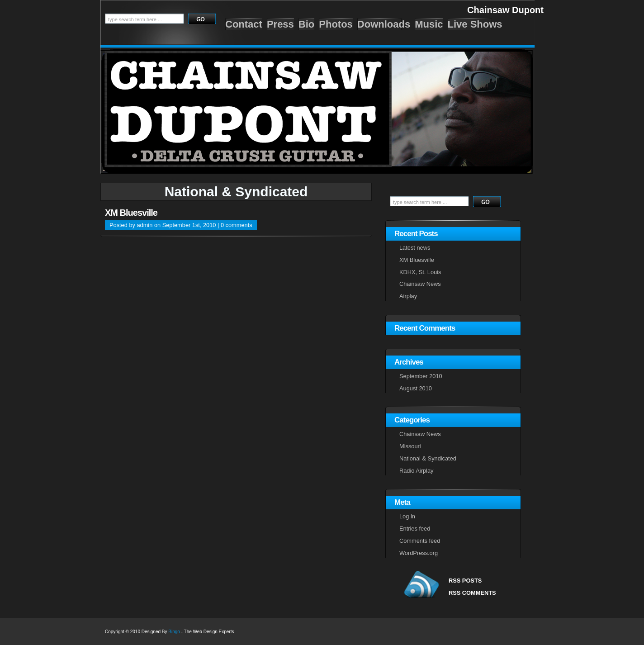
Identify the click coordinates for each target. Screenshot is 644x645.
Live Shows (475, 24)
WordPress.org (419, 553)
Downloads (384, 24)
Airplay (408, 296)
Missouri (410, 446)
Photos (336, 24)
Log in (407, 516)
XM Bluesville (131, 213)
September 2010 (421, 376)
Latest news (415, 248)
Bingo (174, 632)
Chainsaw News (420, 284)
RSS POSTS (465, 581)
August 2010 (416, 388)
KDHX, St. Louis (420, 272)
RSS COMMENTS (472, 593)
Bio (306, 24)
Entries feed (415, 529)
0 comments (237, 225)
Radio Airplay (416, 471)
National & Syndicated (428, 458)
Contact (244, 24)
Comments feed (420, 541)
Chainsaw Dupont (505, 10)
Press (280, 24)
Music (429, 24)
